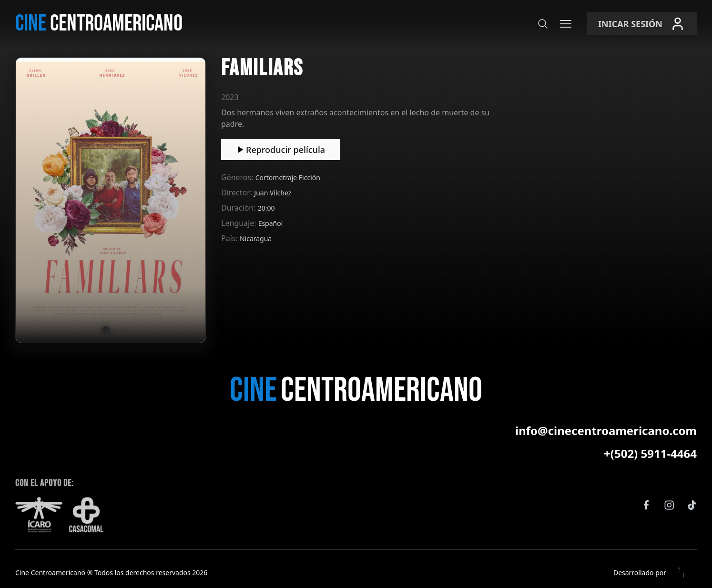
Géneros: (238, 177)
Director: (238, 193)
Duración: (239, 208)
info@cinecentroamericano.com (606, 431)
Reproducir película (281, 150)
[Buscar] (543, 24)
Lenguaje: (240, 223)
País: (230, 238)
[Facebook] (646, 505)
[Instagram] (669, 505)
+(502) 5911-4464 (650, 454)
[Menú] (566, 24)
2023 (230, 97)
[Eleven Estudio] (681, 573)
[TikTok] (692, 505)
